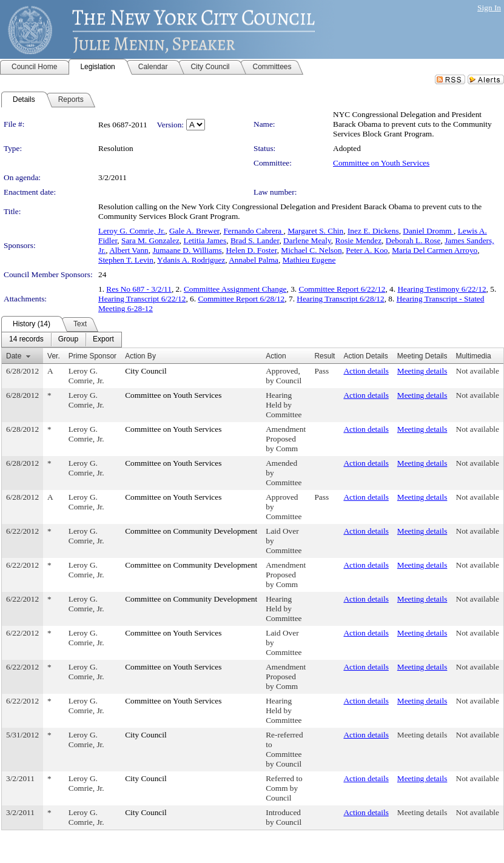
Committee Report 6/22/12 (342, 289)
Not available (478, 371)
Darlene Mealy (307, 240)
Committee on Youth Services (381, 163)
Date (14, 356)
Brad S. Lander (255, 240)
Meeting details (422, 371)
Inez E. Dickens (373, 231)
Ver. (54, 356)
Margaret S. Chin (315, 231)
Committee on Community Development (191, 531)
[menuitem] (26, 340)
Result (324, 356)
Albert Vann (129, 250)
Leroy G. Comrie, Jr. (132, 231)
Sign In (489, 8)
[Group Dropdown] (68, 340)
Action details (366, 371)
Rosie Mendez (358, 240)
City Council (146, 371)
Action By (140, 356)
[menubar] (62, 340)
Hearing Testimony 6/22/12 (442, 289)
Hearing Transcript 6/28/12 (340, 299)
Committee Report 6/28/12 (241, 299)
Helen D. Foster (251, 250)
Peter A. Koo (367, 250)
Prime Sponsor (92, 356)
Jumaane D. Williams (187, 250)
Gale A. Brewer (194, 231)
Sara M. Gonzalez (150, 240)
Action (276, 356)
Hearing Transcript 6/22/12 (142, 299)
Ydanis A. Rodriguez (191, 260)
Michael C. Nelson (311, 250)
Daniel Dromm (428, 231)
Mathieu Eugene (309, 260)
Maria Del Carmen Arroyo (435, 250)
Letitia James (205, 240)
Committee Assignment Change (235, 289)
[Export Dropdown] (103, 340)
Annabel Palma (254, 260)
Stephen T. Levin (126, 260)
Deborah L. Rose (413, 240)
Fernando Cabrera (253, 231)
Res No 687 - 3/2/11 (139, 289)
